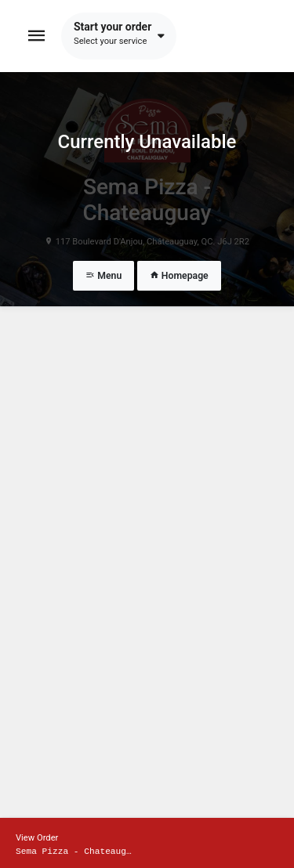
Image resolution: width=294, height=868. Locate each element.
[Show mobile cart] (147, 843)
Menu (103, 276)
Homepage (179, 276)
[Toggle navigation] (37, 36)
